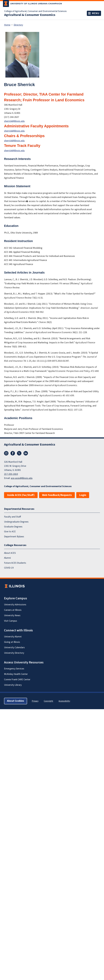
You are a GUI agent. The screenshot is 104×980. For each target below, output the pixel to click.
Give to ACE (10, 532)
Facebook (13, 453)
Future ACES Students (15, 563)
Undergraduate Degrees (16, 522)
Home (7, 25)
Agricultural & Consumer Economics (30, 15)
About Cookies (16, 701)
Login (83, 495)
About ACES (10, 553)
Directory (18, 25)
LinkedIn (26, 453)
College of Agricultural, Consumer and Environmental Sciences (35, 11)
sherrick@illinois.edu (14, 121)
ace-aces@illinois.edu (22, 478)
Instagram (6, 453)
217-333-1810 (11, 474)
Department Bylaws (14, 537)
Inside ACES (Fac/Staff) (21, 495)
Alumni (7, 558)
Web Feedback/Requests (57, 495)
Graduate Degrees (13, 527)
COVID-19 (9, 568)
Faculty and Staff (13, 517)
